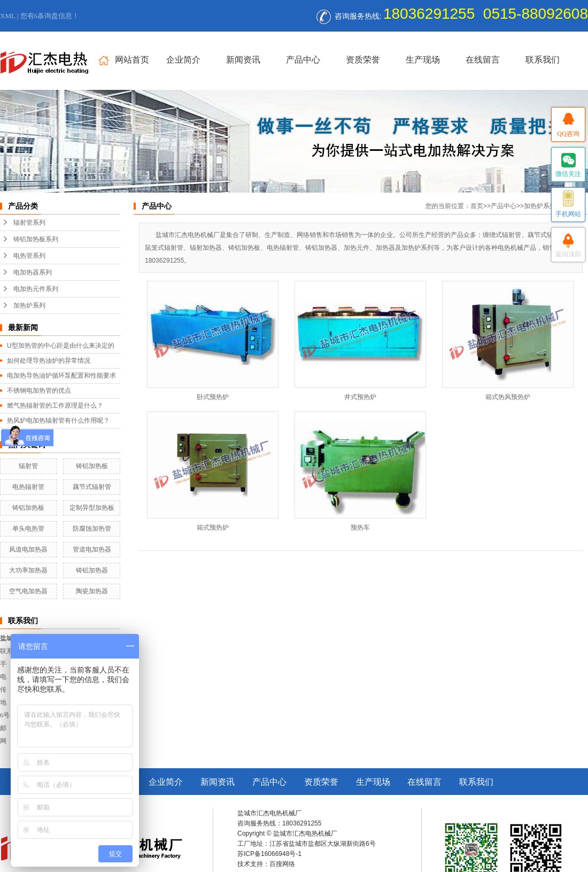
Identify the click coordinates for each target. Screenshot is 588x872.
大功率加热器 (28, 570)
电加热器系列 (33, 272)
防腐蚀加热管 (92, 529)
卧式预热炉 (213, 397)
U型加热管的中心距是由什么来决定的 (61, 346)
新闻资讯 (243, 60)
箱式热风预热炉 (508, 397)
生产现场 (423, 60)
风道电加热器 (28, 549)
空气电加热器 (28, 591)
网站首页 (124, 60)
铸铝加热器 (92, 570)
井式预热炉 (360, 397)
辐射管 (28, 466)
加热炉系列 (29, 305)
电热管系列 (29, 256)
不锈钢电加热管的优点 (39, 391)
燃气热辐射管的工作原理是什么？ (55, 406)
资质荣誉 (363, 60)
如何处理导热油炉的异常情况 (49, 361)
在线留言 (483, 60)
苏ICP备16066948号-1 (269, 854)
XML (7, 16)
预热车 (360, 527)
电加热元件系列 (36, 289)
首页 (477, 206)
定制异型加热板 (92, 508)
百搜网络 (282, 864)
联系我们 (543, 60)
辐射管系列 (29, 223)
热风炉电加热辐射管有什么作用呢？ (58, 420)
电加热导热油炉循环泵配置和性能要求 (61, 376)
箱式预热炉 (213, 527)
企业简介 (183, 60)
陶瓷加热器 (92, 591)
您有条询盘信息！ (50, 16)
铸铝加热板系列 (36, 239)
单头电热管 (28, 529)
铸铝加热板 (92, 466)
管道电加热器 (92, 549)
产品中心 (303, 60)
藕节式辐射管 (92, 487)
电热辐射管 (28, 487)
